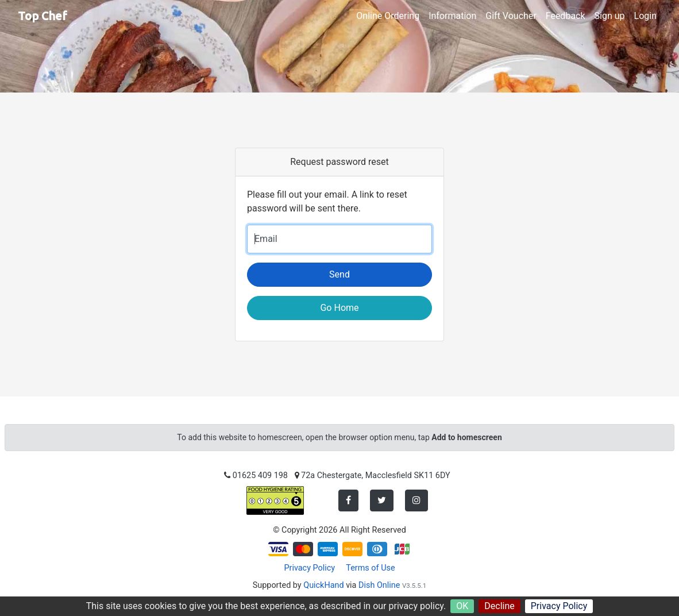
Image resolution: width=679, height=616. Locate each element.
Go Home (339, 308)
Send (339, 274)
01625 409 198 (260, 476)
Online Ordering (388, 16)
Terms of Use (370, 568)
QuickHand (323, 585)
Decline (499, 606)
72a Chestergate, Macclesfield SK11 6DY (376, 476)
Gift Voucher (511, 16)
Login (645, 16)
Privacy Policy (559, 606)
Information (452, 16)
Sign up (610, 16)
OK (462, 606)
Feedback (566, 16)
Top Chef (43, 16)
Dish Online (379, 585)
